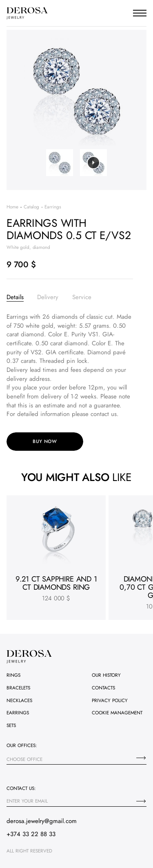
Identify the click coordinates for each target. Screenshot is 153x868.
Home (12, 207)
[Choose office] (141, 758)
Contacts (103, 688)
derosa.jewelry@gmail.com (42, 821)
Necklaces (19, 700)
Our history (106, 675)
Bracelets (18, 688)
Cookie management (117, 713)
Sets (11, 725)
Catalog (31, 207)
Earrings (18, 713)
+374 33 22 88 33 (31, 834)
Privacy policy (110, 700)
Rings (13, 675)
